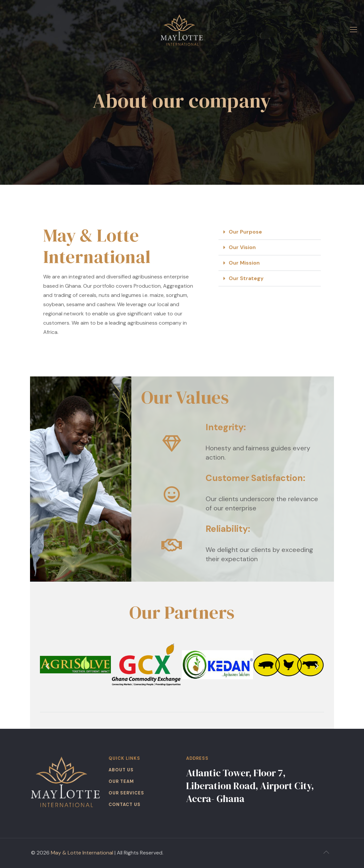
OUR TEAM (121, 781)
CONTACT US (125, 804)
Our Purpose (245, 232)
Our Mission (244, 263)
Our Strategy (246, 278)
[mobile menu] (353, 30)
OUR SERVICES (126, 793)
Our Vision (242, 247)
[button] (270, 232)
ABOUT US (121, 770)
